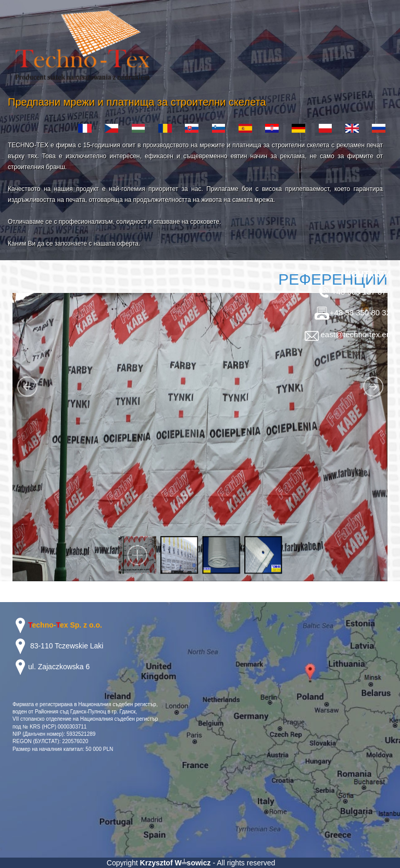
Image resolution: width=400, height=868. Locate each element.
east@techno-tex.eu (347, 334)
